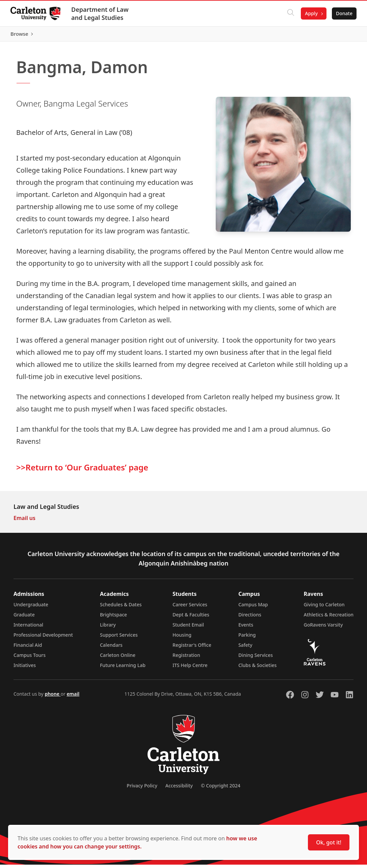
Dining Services (256, 658)
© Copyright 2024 (221, 789)
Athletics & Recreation (329, 618)
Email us (24, 521)
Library (108, 628)
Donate (344, 13)
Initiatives (25, 669)
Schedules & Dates (121, 608)
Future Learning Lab (123, 669)
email (73, 697)
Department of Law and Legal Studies (100, 13)
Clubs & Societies (257, 669)
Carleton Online (118, 658)
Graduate (24, 618)
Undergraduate (31, 608)
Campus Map (253, 608)
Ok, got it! (329, 842)
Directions (250, 618)
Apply (311, 13)
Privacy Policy (142, 789)
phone (53, 697)
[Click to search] (290, 13)
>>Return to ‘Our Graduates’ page (82, 470)
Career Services (190, 608)
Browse (343, 35)
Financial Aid (28, 648)
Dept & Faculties (191, 618)
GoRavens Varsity (323, 628)
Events (246, 628)
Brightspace (113, 618)
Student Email (188, 628)
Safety (245, 648)
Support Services (119, 638)
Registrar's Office (192, 648)
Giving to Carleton (324, 608)
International (28, 628)
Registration (186, 658)
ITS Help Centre (190, 669)
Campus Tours (30, 658)
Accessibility (179, 789)
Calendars (111, 648)
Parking (247, 638)
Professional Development (43, 638)
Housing (182, 638)
